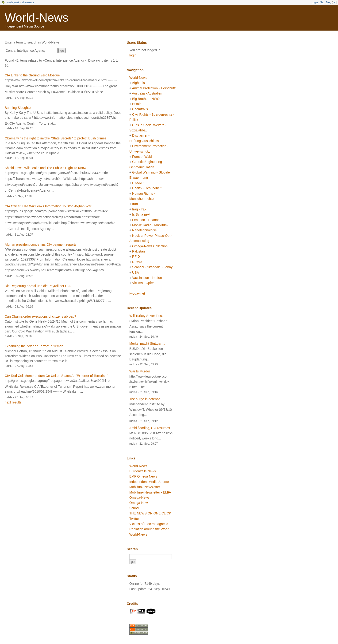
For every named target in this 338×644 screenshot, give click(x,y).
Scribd (134, 508)
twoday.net (13, 2)
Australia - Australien (147, 93)
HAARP (138, 183)
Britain (137, 104)
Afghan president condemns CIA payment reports (41, 245)
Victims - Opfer (143, 283)
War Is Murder (140, 371)
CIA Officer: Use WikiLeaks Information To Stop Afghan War (48, 206)
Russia (137, 262)
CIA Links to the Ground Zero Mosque (32, 75)
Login (315, 2)
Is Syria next (141, 214)
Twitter (134, 519)
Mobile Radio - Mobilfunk (150, 225)
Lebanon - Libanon (146, 220)
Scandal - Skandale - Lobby (152, 267)
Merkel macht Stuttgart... (147, 344)
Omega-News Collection (150, 246)
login (133, 55)
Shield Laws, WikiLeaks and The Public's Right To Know (46, 168)
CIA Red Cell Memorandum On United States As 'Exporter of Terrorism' (56, 376)
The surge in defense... (146, 399)
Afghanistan (141, 83)
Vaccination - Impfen (147, 278)
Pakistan (138, 251)
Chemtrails (140, 109)
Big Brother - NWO (146, 99)
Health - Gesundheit (147, 188)
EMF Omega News (143, 476)
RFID (136, 257)
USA (136, 273)
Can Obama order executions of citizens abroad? (40, 316)
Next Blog (326, 2)
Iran (135, 204)
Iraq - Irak (139, 209)
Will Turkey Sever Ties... (147, 316)
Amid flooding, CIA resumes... (151, 428)
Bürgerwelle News (143, 471)
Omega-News (139, 503)
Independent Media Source (149, 482)
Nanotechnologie (144, 230)
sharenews (28, 2)
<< (334, 2)
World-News (36, 18)
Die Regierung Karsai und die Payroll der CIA (38, 286)
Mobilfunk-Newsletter (145, 487)
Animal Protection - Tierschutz (154, 88)
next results (13, 402)
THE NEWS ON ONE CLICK (150, 513)
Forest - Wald (142, 157)
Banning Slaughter (18, 108)
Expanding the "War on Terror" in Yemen (34, 346)
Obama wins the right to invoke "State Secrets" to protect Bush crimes (56, 138)
